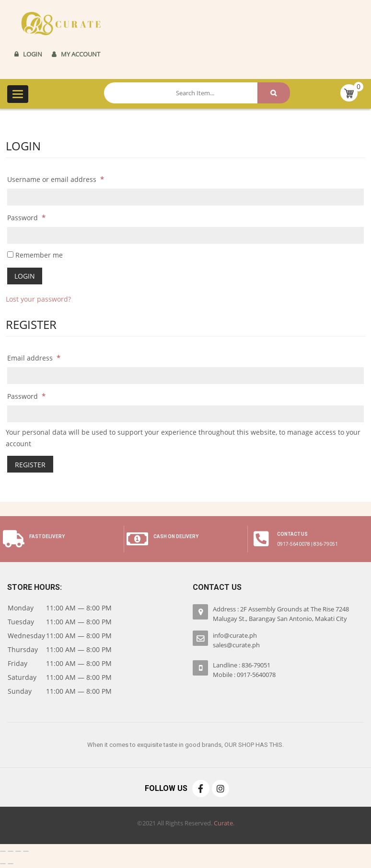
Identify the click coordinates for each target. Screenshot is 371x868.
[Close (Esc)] (3, 851)
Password (26, 218)
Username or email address (56, 179)
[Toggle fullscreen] (18, 851)
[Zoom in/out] (26, 851)
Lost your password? (38, 299)
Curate (223, 823)
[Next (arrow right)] (11, 863)
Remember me (35, 255)
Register (30, 464)
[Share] (11, 851)
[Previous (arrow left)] (3, 863)
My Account (81, 54)
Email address (34, 357)
